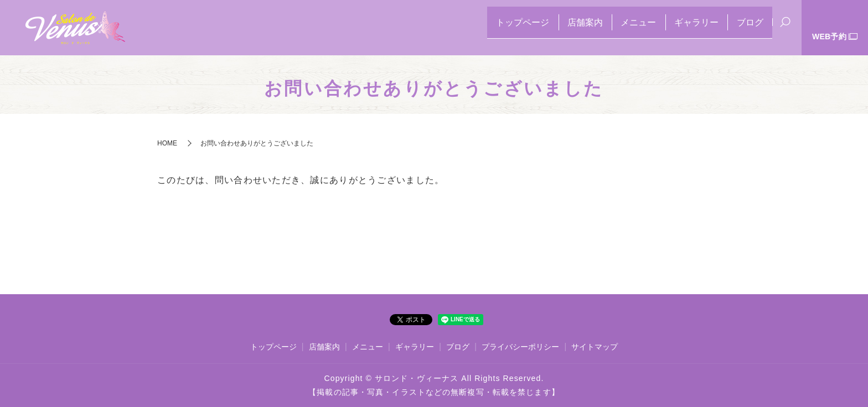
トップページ (484, 28)
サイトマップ (595, 347)
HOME (167, 143)
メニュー (617, 28)
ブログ (746, 28)
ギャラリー (684, 28)
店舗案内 (555, 28)
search (786, 29)
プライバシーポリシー (520, 347)
